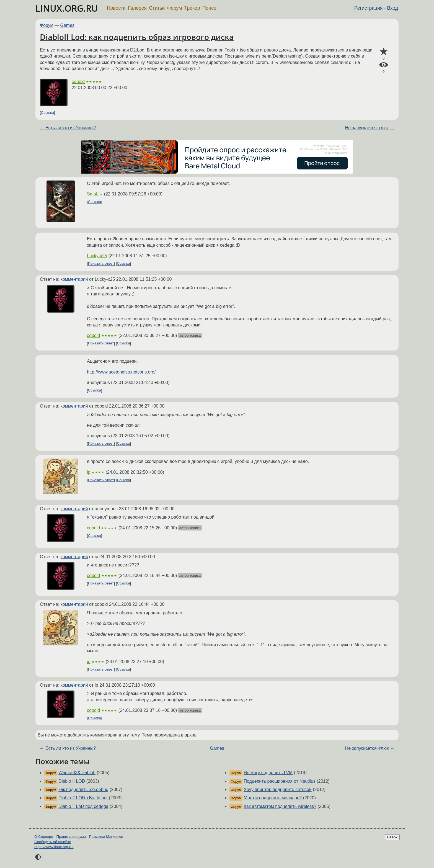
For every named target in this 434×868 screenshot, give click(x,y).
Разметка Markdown (106, 837)
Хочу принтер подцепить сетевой (277, 790)
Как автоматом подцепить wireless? (280, 806)
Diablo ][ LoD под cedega (83, 806)
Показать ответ (101, 264)
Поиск (209, 8)
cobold (78, 82)
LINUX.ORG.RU (67, 8)
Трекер (192, 8)
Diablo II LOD (72, 781)
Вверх (392, 837)
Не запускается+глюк (367, 128)
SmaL (93, 194)
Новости (116, 8)
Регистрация (369, 8)
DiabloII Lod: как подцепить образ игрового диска (137, 37)
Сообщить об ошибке (53, 842)
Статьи (157, 8)
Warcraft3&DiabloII (77, 773)
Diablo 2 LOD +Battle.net (83, 798)
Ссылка (47, 113)
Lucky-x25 (97, 256)
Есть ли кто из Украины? (71, 128)
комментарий (74, 279)
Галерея (137, 8)
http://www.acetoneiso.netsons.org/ (121, 372)
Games (68, 25)
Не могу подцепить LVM (268, 773)
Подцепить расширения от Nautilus (279, 781)
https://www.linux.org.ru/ (54, 847)
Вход (392, 8)
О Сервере (44, 837)
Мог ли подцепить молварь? (273, 798)
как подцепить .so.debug (83, 790)
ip (89, 472)
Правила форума (71, 837)
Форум (175, 8)
